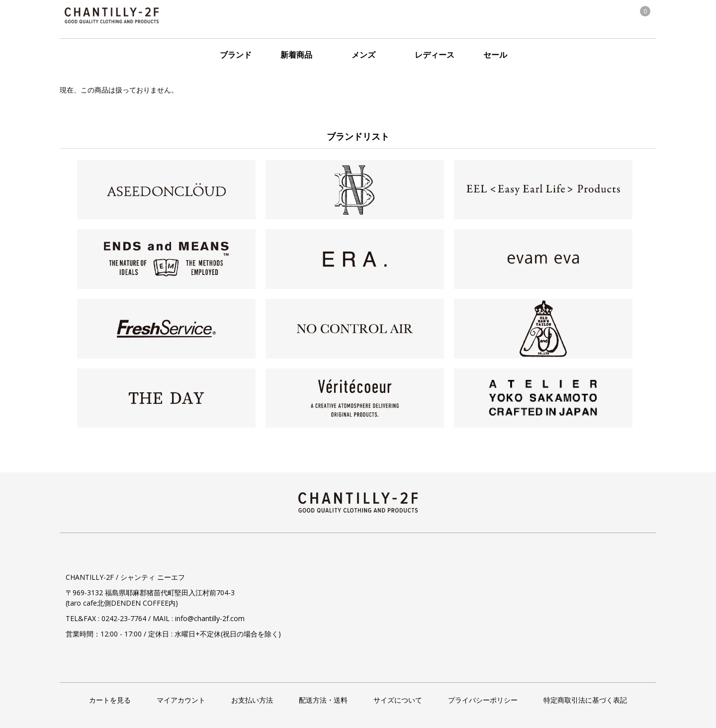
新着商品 (296, 55)
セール (495, 55)
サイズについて (398, 700)
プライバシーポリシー (483, 700)
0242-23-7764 (124, 618)
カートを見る (110, 700)
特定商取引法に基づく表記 (585, 700)
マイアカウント (181, 700)
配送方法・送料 (323, 700)
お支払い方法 (252, 700)
